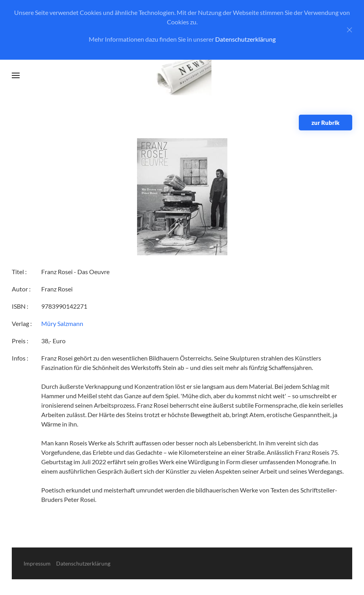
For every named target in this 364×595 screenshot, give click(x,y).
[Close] (349, 30)
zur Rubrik (326, 123)
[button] (16, 75)
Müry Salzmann (62, 323)
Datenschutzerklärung (245, 39)
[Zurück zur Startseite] (182, 76)
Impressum (37, 563)
